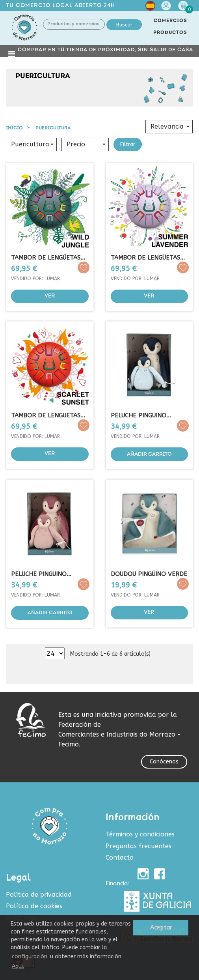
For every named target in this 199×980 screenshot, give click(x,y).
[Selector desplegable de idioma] (150, 7)
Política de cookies (34, 906)
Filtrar (128, 144)
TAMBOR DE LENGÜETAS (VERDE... (46, 258)
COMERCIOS (170, 21)
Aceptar (161, 928)
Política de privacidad (39, 895)
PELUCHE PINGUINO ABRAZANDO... (139, 415)
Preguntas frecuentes (139, 846)
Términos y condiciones (140, 834)
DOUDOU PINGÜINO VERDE (149, 574)
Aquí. (18, 966)
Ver (50, 296)
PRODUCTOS (170, 33)
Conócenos (164, 762)
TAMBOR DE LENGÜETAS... (148, 258)
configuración (30, 957)
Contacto (120, 857)
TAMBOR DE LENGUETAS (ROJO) (46, 415)
